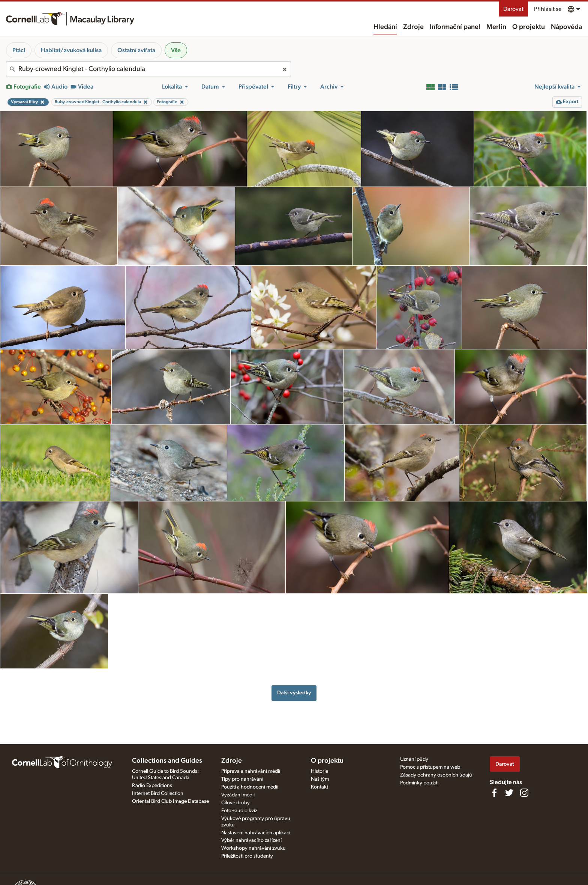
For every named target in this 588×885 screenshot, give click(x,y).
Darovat (513, 9)
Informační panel (455, 27)
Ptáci (19, 50)
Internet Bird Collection (158, 793)
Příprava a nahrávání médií (251, 771)
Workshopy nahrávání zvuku (253, 848)
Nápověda (566, 27)
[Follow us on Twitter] (509, 793)
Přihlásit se (548, 9)
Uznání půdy (414, 759)
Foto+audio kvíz (239, 811)
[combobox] (148, 69)
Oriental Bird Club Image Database (170, 801)
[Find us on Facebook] (494, 793)
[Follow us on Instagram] (524, 793)
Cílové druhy (235, 803)
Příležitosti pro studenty (247, 856)
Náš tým (320, 779)
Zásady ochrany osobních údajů (436, 775)
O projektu (529, 27)
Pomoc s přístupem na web (430, 767)
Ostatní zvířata (136, 50)
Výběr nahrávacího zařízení (251, 840)
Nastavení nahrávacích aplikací (256, 833)
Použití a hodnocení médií (250, 787)
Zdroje (413, 27)
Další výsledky (294, 693)
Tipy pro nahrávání (242, 779)
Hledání (385, 27)
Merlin (496, 27)
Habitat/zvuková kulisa (71, 50)
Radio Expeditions (152, 786)
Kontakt (319, 787)
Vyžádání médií (238, 795)
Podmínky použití (419, 783)
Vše (176, 50)
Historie (319, 771)
